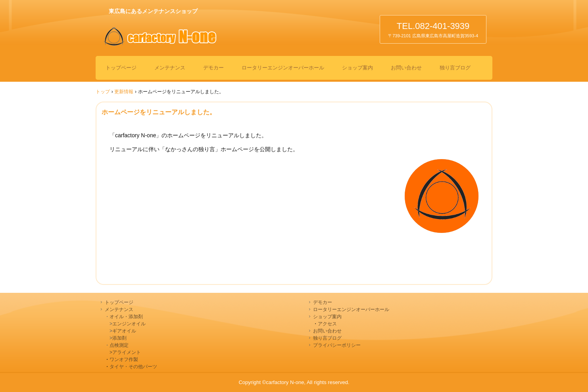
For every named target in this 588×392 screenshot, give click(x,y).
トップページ (121, 68)
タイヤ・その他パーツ (133, 367)
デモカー (213, 68)
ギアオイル (124, 331)
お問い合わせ (406, 68)
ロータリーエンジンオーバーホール (283, 68)
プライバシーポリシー (337, 345)
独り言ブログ (455, 68)
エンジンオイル (129, 324)
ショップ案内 (357, 68)
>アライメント (123, 352)
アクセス (327, 324)
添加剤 (119, 338)
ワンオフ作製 (124, 359)
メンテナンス (170, 68)
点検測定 (119, 345)
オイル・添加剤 (126, 317)
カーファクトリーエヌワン (186, 39)
